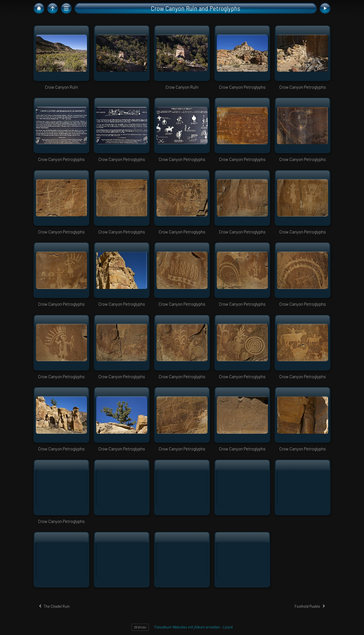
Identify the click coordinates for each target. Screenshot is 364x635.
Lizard (228, 627)
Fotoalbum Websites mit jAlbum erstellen (187, 627)
